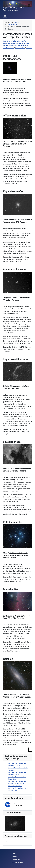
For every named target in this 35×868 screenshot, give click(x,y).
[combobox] (14, 842)
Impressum (16, 860)
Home (14, 854)
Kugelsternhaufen (9, 43)
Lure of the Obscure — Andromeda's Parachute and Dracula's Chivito (17, 788)
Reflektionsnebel (8, 48)
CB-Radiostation (17, 863)
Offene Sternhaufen (20, 41)
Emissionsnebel (23, 46)
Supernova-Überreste (10, 46)
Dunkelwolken (20, 48)
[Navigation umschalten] (5, 16)
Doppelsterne (7, 41)
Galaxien (29, 48)
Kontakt (15, 857)
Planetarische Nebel (23, 43)
